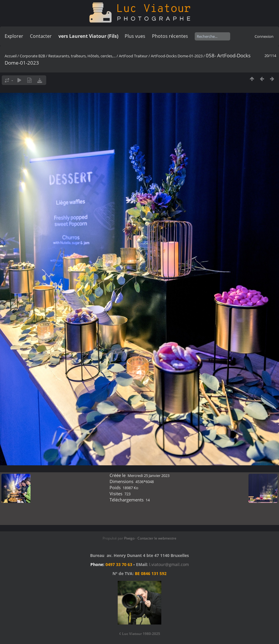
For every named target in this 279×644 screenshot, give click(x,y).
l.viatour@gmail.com (169, 564)
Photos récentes (170, 36)
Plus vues (135, 36)
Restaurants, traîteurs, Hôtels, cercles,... (82, 56)
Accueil (11, 56)
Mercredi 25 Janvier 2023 (149, 476)
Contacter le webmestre (157, 538)
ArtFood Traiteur (133, 56)
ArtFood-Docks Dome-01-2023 (177, 56)
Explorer (14, 36)
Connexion (264, 36)
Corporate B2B (32, 56)
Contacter (41, 36)
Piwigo (129, 538)
